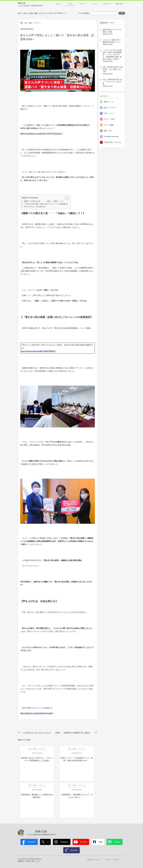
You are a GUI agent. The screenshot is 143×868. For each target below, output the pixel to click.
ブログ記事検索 (83, 13)
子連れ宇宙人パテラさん (113, 142)
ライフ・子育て (109, 119)
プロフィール (107, 4)
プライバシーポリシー (113, 860)
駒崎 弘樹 (30, 4)
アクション (83, 4)
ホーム (58, 4)
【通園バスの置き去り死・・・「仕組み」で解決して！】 (43, 201)
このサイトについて (93, 860)
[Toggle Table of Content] (66, 198)
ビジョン (95, 4)
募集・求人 (108, 131)
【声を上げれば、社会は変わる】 (35, 207)
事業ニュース (109, 102)
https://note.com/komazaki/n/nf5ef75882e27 (38, 351)
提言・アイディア (110, 108)
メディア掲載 (109, 125)
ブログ (70, 4)
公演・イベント (109, 113)
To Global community (111, 137)
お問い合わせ (120, 4)
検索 (122, 13)
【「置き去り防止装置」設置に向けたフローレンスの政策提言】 (46, 204)
